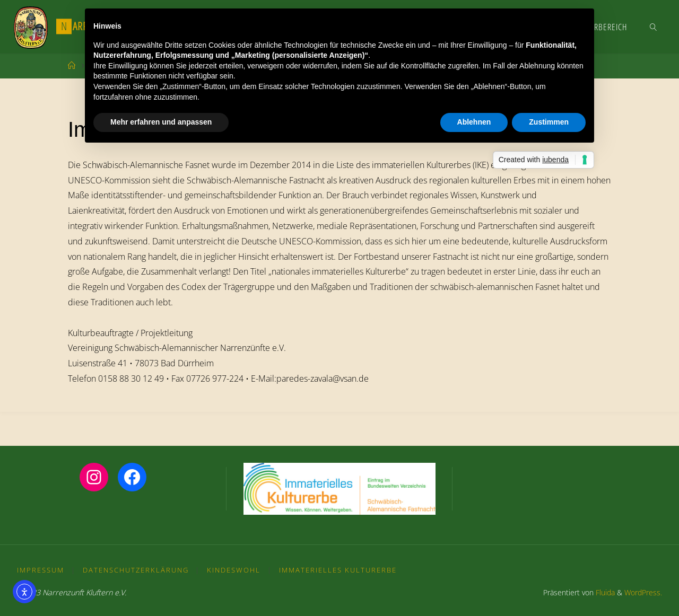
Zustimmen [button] (549, 122)
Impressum (41, 570)
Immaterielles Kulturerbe (338, 570)
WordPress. (643, 592)
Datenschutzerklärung (136, 570)
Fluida (604, 592)
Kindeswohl (234, 570)
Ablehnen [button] (474, 122)
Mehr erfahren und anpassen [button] (161, 122)
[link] (654, 27)
